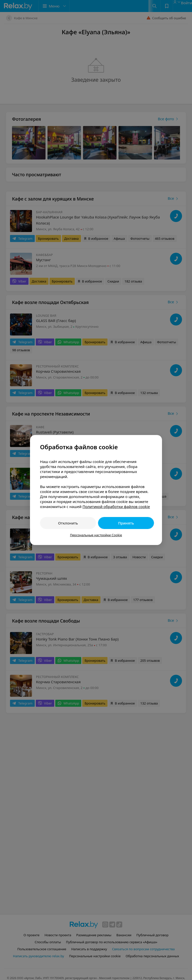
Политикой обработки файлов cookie (116, 506)
